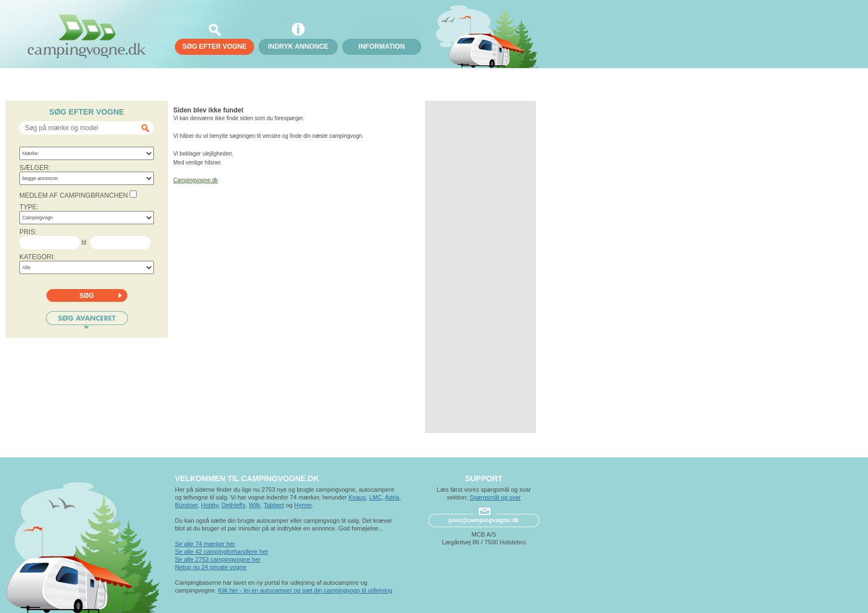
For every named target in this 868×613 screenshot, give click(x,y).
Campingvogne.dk (196, 180)
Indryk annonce (298, 47)
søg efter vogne (214, 47)
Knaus (357, 497)
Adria (392, 497)
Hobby (210, 505)
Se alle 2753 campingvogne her (218, 559)
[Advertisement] (480, 267)
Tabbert (274, 505)
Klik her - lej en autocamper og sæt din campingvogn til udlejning (305, 590)
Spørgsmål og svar (495, 497)
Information (382, 47)
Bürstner (186, 505)
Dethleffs (233, 505)
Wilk (255, 505)
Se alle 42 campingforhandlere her (221, 552)
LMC (376, 497)
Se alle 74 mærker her (205, 544)
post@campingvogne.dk (484, 520)
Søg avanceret (87, 320)
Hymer (303, 505)
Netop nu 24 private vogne (211, 567)
